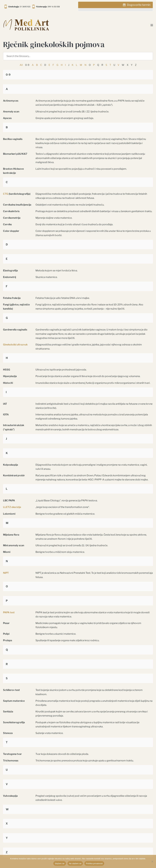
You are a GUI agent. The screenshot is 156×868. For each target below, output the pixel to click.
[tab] (115, 6)
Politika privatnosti (94, 863)
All (21, 65)
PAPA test (9, 612)
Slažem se (60, 863)
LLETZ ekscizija (12, 507)
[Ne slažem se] (152, 861)
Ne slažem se (75, 863)
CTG (6, 194)
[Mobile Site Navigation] (152, 25)
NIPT (6, 573)
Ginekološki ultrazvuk (15, 345)
